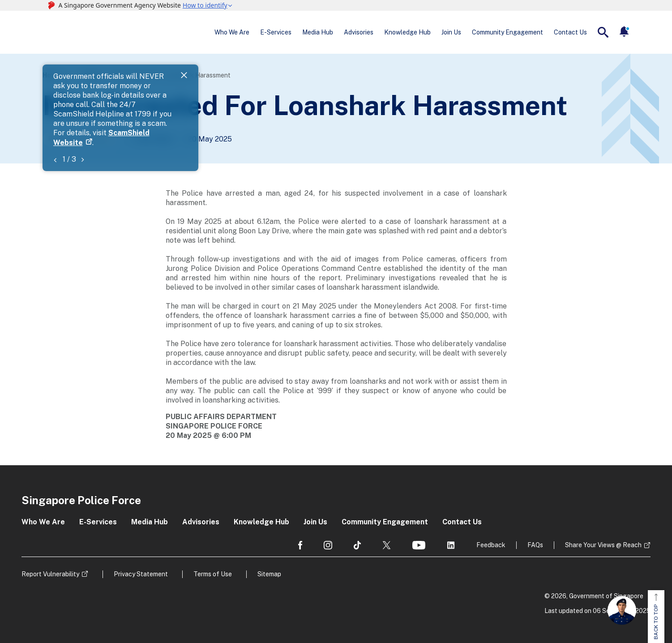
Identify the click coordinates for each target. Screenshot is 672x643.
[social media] (300, 545)
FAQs (535, 545)
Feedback (491, 545)
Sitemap (269, 574)
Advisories (359, 32)
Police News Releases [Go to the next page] (80, 139)
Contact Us (570, 32)
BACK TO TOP (656, 617)
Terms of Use (213, 574)
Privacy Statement (141, 574)
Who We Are (232, 32)
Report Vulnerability (50, 574)
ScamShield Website (247, 86)
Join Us (451, 32)
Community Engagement (507, 32)
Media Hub (318, 32)
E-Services (276, 32)
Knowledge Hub (407, 32)
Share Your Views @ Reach (603, 545)
